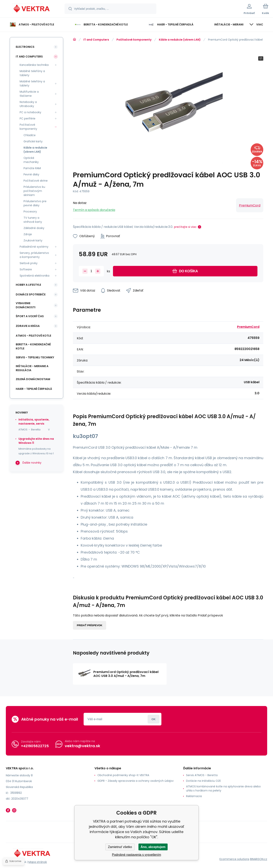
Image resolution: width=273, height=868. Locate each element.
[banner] (32, 9)
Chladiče (30, 135)
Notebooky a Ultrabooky (28, 104)
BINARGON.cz (259, 859)
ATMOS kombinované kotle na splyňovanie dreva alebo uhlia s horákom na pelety (223, 788)
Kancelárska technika (34, 65)
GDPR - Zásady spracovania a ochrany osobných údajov (136, 781)
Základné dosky (34, 228)
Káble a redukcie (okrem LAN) (180, 40)
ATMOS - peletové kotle (33, 336)
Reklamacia (194, 796)
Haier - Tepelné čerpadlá (34, 389)
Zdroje (28, 234)
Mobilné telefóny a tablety (32, 73)
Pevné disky (31, 174)
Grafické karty (33, 141)
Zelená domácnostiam (33, 379)
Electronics (25, 47)
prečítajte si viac (185, 227)
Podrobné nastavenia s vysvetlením (137, 855)
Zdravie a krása (28, 326)
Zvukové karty (33, 240)
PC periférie (28, 118)
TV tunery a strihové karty (33, 220)
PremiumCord (250, 205)
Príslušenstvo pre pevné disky (35, 203)
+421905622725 (35, 746)
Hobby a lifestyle (28, 285)
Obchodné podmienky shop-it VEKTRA (123, 775)
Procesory (30, 212)
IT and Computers (96, 40)
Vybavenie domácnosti (26, 305)
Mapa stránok (38, 862)
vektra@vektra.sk (82, 746)
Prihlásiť (154, 719)
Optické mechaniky (31, 160)
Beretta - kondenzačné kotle (33, 346)
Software (26, 269)
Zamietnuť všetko (120, 847)
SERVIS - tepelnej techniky (35, 357)
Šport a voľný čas (30, 316)
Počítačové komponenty (134, 40)
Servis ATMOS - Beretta (202, 775)
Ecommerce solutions (234, 859)
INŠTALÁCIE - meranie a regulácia (32, 368)
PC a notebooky (30, 112)
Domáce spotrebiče (31, 294)
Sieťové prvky (29, 263)
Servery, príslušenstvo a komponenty (34, 255)
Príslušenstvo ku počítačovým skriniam (34, 191)
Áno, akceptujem (153, 847)
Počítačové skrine (36, 181)
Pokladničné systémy (34, 247)
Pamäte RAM (32, 168)
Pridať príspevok (90, 625)
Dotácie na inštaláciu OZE (203, 781)
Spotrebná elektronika (35, 276)
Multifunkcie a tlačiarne (29, 94)
